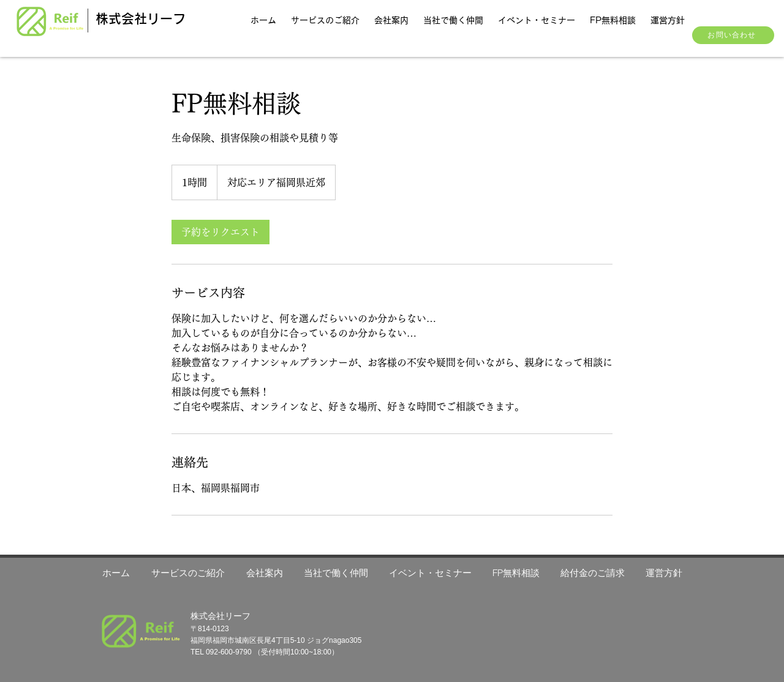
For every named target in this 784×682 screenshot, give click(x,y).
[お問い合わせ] (733, 35)
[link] (221, 232)
